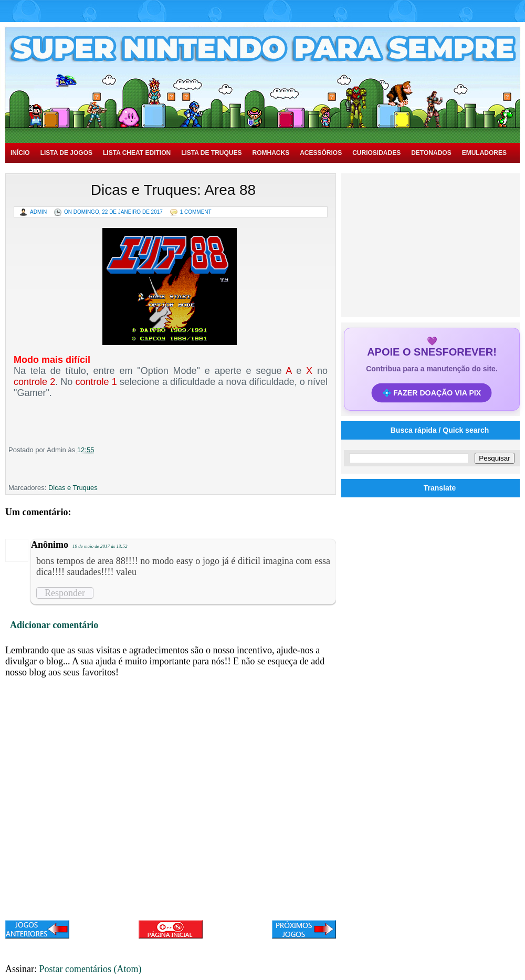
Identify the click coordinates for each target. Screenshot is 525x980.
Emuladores (484, 153)
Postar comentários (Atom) (91, 969)
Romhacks (271, 153)
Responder (65, 593)
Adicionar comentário (54, 625)
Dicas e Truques (73, 488)
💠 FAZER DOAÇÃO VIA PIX (432, 393)
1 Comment (196, 212)
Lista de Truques (211, 153)
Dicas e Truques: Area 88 (173, 190)
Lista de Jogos (66, 153)
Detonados (431, 153)
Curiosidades (376, 153)
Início (20, 153)
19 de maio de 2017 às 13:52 (100, 546)
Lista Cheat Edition (137, 153)
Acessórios (321, 153)
